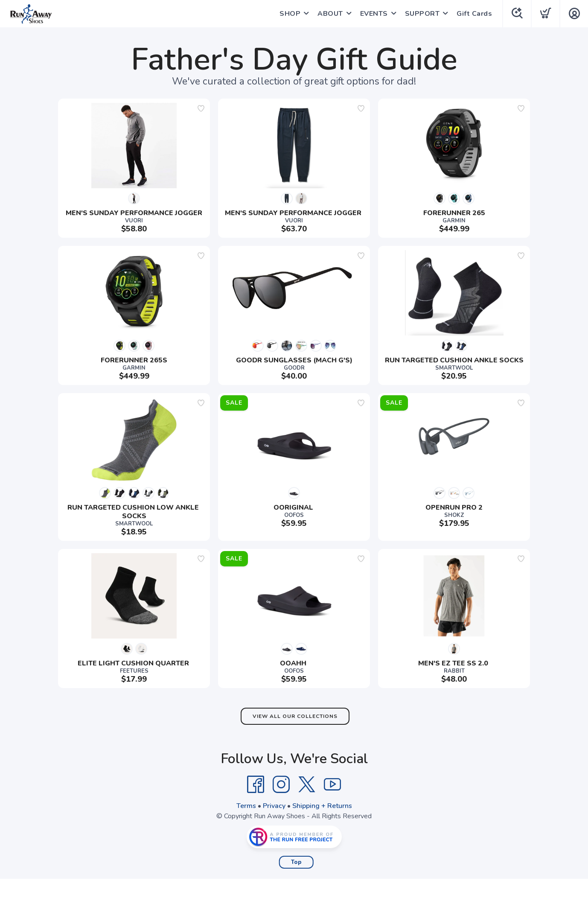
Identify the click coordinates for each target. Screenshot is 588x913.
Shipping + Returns (322, 806)
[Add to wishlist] (201, 108)
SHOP (290, 14)
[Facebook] (256, 785)
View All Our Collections (295, 716)
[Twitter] (307, 785)
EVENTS (374, 14)
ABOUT (330, 14)
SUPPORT (422, 14)
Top (296, 862)
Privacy (274, 806)
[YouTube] (332, 785)
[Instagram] (281, 785)
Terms (246, 806)
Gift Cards (474, 14)
